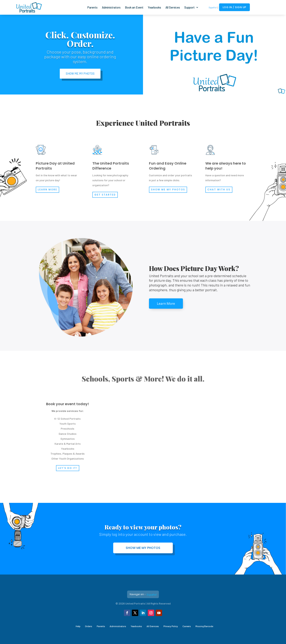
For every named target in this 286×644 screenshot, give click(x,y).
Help (78, 626)
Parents (92, 7)
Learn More (166, 303)
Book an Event (134, 7)
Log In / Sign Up (234, 7)
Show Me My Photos (80, 73)
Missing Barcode (204, 626)
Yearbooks (154, 7)
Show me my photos (143, 548)
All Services (173, 7)
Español (213, 8)
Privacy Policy (171, 626)
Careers (187, 626)
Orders (89, 626)
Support (189, 7)
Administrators (111, 7)
